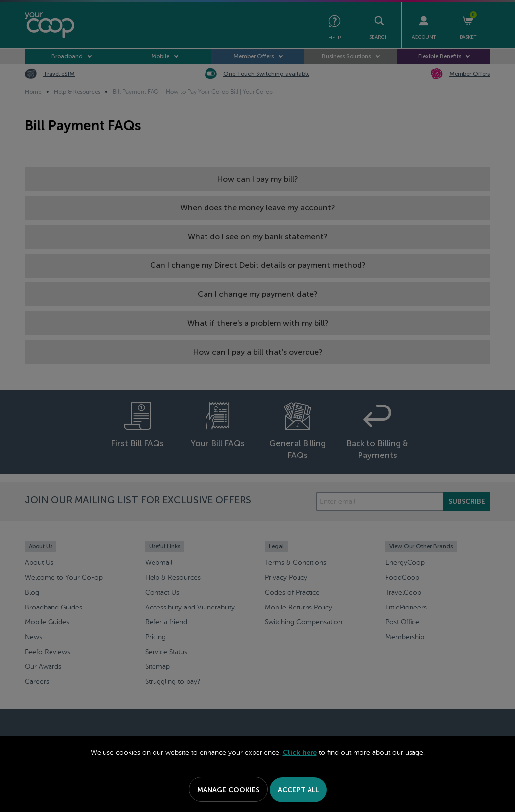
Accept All (298, 790)
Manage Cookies (228, 790)
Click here (300, 752)
